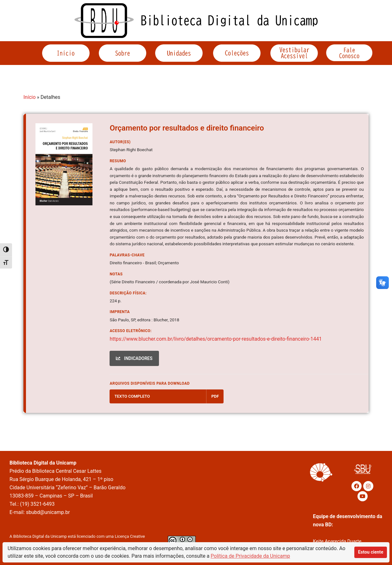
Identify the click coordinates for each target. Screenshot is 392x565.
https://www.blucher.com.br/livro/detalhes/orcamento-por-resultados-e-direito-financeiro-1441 (216, 339)
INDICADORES (134, 358)
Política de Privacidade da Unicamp (250, 556)
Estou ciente (371, 552)
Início (30, 97)
